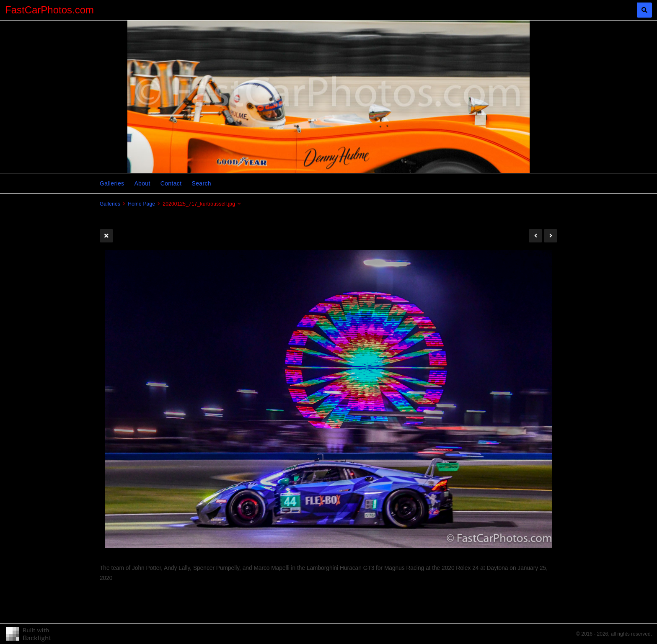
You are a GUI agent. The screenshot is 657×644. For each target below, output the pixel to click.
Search (201, 183)
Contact (171, 183)
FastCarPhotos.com (49, 10)
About (142, 183)
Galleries (112, 183)
